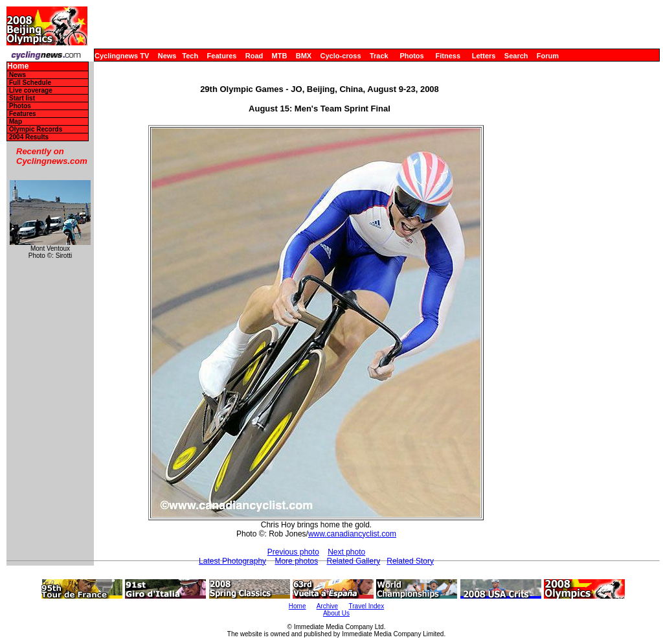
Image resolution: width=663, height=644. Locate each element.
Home (18, 66)
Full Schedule (30, 83)
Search (516, 56)
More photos (296, 561)
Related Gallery (354, 561)
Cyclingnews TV (122, 56)
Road (254, 56)
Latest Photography (232, 561)
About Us (336, 613)
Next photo (346, 552)
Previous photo (293, 552)
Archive (327, 606)
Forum (548, 56)
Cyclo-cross (341, 56)
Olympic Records (36, 129)
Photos (411, 56)
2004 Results (29, 137)
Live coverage (31, 90)
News (167, 56)
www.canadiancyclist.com (352, 534)
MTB (280, 56)
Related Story (410, 561)
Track (379, 56)
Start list (22, 98)
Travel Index (367, 606)
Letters (484, 56)
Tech (190, 56)
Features (222, 56)
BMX (304, 56)
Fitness (448, 56)
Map (16, 121)
